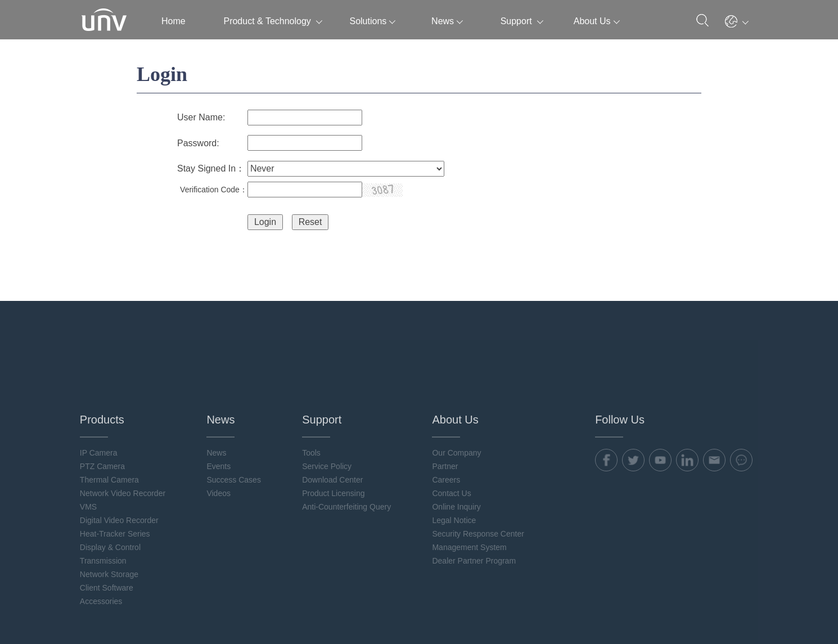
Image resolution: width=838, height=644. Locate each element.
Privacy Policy (594, 611)
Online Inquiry (457, 433)
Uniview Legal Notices (718, 611)
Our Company (458, 379)
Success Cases (235, 406)
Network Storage (111, 501)
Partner (446, 393)
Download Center (334, 406)
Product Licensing (334, 420)
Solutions (372, 21)
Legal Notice (455, 447)
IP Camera (100, 379)
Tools (312, 379)
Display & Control (112, 474)
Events (220, 393)
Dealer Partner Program (475, 487)
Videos (220, 420)
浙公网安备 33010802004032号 (211, 616)
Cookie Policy (649, 611)
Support (522, 21)
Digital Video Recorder (121, 447)
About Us (597, 21)
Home (174, 21)
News (447, 21)
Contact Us (452, 420)
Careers (447, 406)
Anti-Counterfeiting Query (348, 433)
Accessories (103, 528)
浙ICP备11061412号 (118, 616)
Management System (470, 474)
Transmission (105, 487)
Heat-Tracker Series (117, 460)
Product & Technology (273, 21)
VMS (90, 433)
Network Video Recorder (124, 420)
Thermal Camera (111, 406)
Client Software (108, 514)
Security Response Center (479, 460)
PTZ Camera (104, 393)
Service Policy (328, 393)
